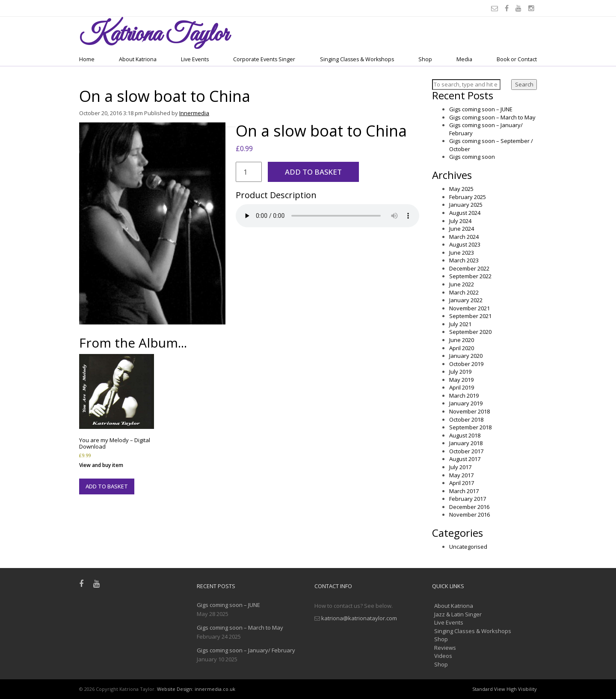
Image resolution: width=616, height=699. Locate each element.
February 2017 (468, 499)
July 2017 (460, 467)
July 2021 (460, 324)
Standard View (489, 689)
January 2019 (466, 403)
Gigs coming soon (472, 157)
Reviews (445, 648)
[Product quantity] (249, 172)
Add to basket (313, 172)
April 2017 (462, 483)
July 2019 (460, 372)
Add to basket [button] (107, 486)
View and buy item (101, 465)
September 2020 (470, 332)
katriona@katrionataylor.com (359, 618)
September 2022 (470, 276)
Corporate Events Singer (264, 59)
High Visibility (522, 689)
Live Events (195, 59)
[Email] (496, 8)
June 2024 (462, 229)
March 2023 (464, 260)
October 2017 (466, 451)
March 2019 (464, 396)
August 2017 (465, 459)
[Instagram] (533, 8)
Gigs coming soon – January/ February (246, 650)
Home (87, 59)
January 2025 (466, 205)
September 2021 (470, 316)
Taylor (154, 35)
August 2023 (465, 244)
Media (464, 59)
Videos (443, 656)
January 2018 (466, 443)
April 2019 (462, 387)
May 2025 (461, 189)
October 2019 (466, 364)
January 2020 (466, 356)
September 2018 (470, 427)
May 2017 (461, 475)
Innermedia (194, 113)
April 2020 (462, 348)
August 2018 (465, 435)
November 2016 (469, 515)
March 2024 (464, 237)
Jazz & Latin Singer (458, 614)
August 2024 (465, 213)
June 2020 (462, 340)
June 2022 (462, 284)
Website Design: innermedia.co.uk (196, 689)
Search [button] (524, 84)
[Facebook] (508, 8)
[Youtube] (520, 8)
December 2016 (469, 507)
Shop (425, 59)
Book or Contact (517, 59)
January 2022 (466, 300)
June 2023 (462, 253)
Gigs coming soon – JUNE (481, 109)
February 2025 (468, 197)
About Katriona (138, 59)
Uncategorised (468, 547)
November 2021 (469, 308)
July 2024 (460, 221)
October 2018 (466, 419)
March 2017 (464, 491)
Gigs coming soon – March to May (492, 117)
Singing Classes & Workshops (357, 59)
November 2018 (469, 411)
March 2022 (464, 292)
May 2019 (461, 380)
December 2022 (469, 268)
